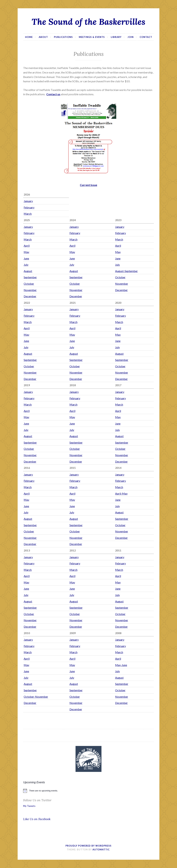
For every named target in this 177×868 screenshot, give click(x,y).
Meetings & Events (92, 37)
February (29, 207)
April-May (121, 493)
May (26, 252)
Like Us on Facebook (37, 819)
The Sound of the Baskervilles (88, 22)
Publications (63, 37)
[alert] (88, 791)
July (26, 265)
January (28, 201)
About (43, 37)
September (30, 277)
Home (29, 37)
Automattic (101, 850)
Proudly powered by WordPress (88, 846)
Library (116, 37)
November (122, 284)
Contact (146, 37)
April (27, 246)
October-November (36, 697)
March (28, 214)
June (26, 258)
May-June (121, 665)
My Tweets (29, 806)
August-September (126, 271)
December (121, 290)
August (28, 271)
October (120, 277)
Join (131, 37)
